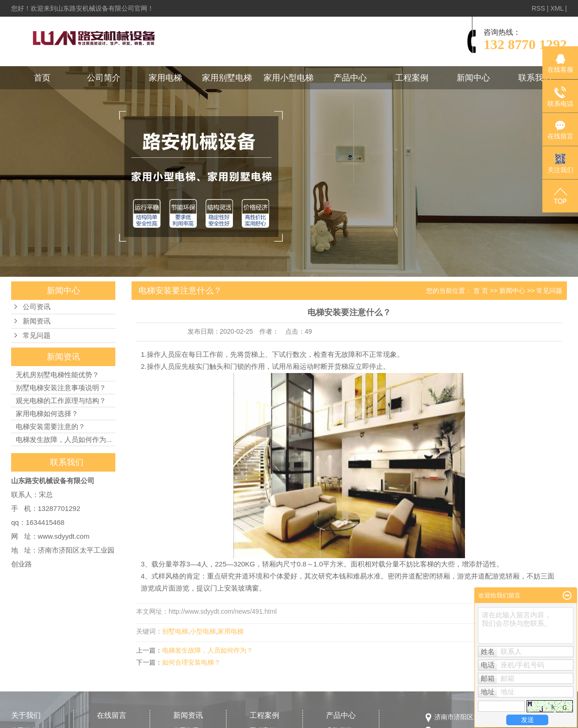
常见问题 (37, 336)
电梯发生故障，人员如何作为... (64, 439)
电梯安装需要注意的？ (50, 426)
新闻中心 (473, 78)
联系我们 (535, 78)
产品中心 (350, 78)
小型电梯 (203, 631)
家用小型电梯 (289, 78)
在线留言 (112, 715)
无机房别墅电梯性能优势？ (57, 375)
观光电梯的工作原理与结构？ (61, 401)
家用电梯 (165, 78)
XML (557, 8)
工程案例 (412, 78)
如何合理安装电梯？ (191, 662)
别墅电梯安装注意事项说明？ (61, 388)
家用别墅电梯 (227, 78)
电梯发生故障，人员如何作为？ (207, 650)
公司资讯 (37, 307)
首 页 (481, 291)
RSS (538, 8)
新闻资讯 (37, 321)
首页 (42, 78)
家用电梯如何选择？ (47, 414)
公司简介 (104, 78)
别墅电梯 (175, 631)
